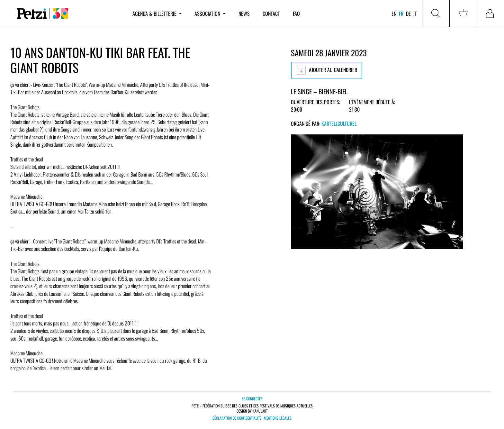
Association (210, 14)
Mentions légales (278, 418)
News (244, 14)
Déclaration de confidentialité (237, 418)
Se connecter (252, 399)
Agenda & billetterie (157, 14)
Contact (271, 14)
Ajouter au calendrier (327, 70)
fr (401, 14)
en (394, 14)
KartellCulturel (339, 123)
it (415, 14)
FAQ (296, 14)
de (408, 14)
